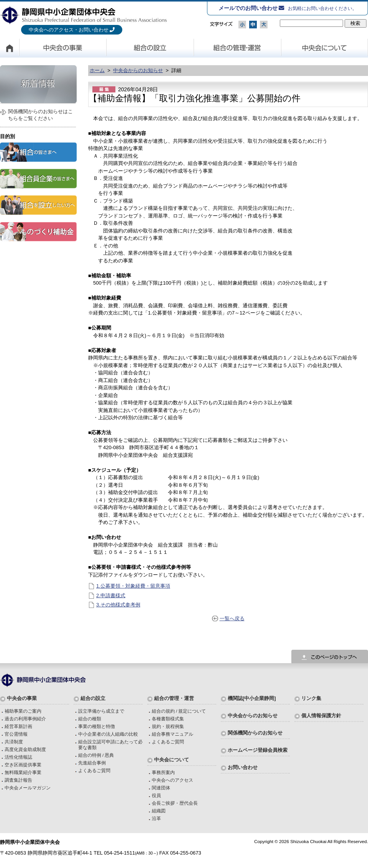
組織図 (159, 811)
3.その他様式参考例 (118, 605)
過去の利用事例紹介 (25, 719)
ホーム (97, 70)
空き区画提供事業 (23, 765)
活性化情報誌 (18, 757)
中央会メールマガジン (28, 788)
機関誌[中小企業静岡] (252, 698)
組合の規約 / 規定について (179, 711)
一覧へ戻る (232, 618)
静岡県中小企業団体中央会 (84, 15)
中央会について (325, 48)
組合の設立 (150, 48)
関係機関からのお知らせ (255, 733)
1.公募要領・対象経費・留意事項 (133, 586)
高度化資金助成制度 (25, 749)
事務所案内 (163, 772)
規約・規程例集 (168, 726)
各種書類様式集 (168, 719)
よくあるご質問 (94, 770)
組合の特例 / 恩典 (96, 755)
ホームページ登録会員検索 (258, 750)
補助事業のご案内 (23, 711)
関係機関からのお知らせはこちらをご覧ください (40, 115)
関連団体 (161, 788)
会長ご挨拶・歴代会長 (175, 803)
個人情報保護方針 (321, 716)
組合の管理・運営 (238, 48)
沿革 (156, 818)
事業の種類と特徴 (97, 726)
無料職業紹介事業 (23, 772)
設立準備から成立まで (101, 711)
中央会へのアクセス (172, 780)
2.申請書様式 (111, 595)
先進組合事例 (92, 763)
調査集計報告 (18, 780)
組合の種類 (90, 719)
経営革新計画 (18, 726)
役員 (156, 795)
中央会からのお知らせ (138, 70)
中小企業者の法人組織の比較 (108, 734)
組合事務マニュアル (172, 734)
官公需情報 (16, 734)
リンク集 (311, 698)
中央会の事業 (63, 48)
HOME (10, 48)
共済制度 (14, 742)
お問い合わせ (243, 767)
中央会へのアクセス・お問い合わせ (69, 30)
